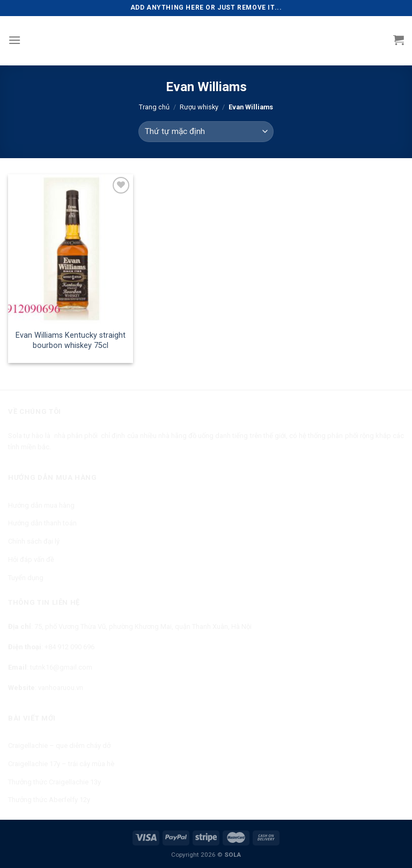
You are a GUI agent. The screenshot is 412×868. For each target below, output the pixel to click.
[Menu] (14, 40)
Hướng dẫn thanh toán (42, 523)
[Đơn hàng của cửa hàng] (206, 132)
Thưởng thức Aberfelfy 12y (49, 800)
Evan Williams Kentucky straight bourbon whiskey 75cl (71, 340)
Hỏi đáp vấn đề (31, 559)
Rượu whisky (199, 107)
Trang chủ (154, 107)
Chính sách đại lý (34, 541)
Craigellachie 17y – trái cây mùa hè (61, 764)
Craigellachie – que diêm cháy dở (59, 745)
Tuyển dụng (26, 578)
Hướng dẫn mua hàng (41, 505)
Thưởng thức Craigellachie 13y (54, 782)
